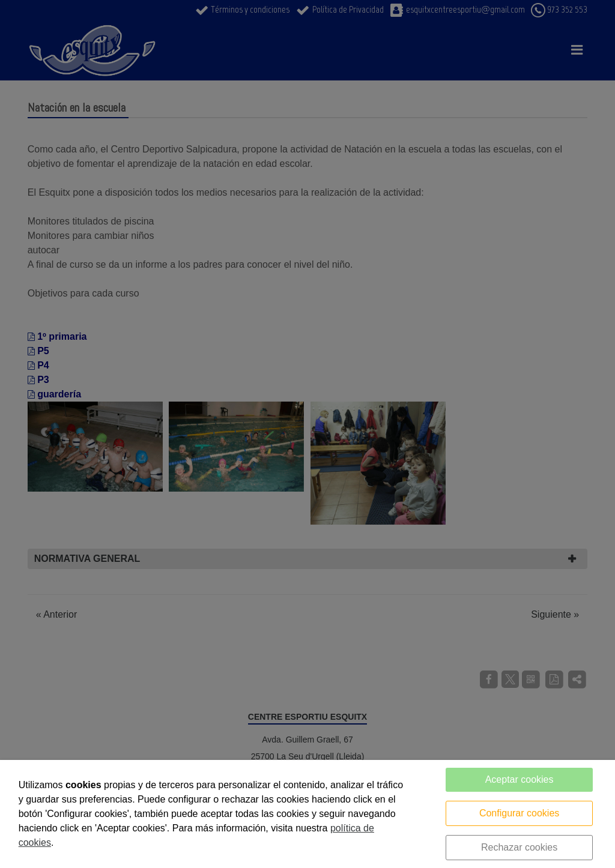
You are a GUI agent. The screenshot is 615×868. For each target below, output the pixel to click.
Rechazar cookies (519, 847)
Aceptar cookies (520, 779)
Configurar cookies (519, 813)
